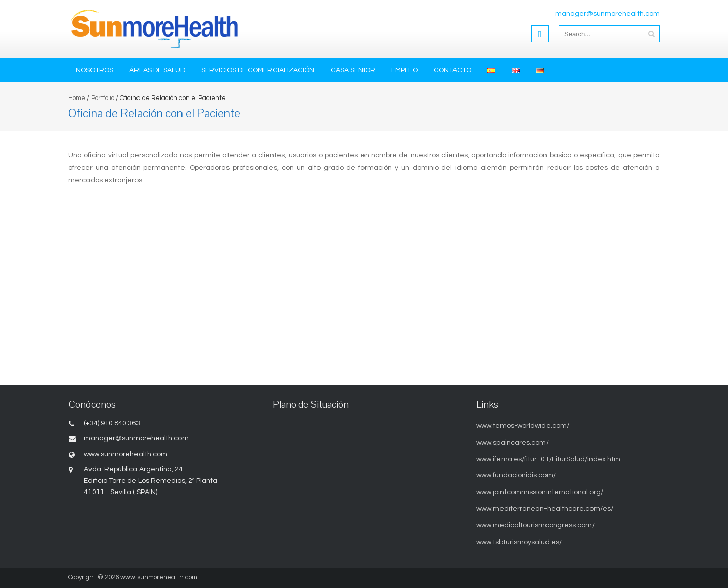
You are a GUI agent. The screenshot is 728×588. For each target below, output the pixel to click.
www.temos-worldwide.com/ (523, 426)
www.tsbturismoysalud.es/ (519, 542)
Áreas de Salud (157, 70)
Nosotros (95, 70)
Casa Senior (353, 70)
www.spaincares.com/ (512, 443)
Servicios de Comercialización (258, 70)
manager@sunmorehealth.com (607, 14)
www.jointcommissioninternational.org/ (540, 492)
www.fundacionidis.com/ (516, 475)
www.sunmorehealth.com (159, 577)
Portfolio (103, 98)
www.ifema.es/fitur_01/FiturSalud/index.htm (548, 459)
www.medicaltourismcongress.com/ (535, 525)
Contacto (452, 70)
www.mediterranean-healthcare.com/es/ (545, 509)
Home (77, 98)
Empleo (404, 70)
